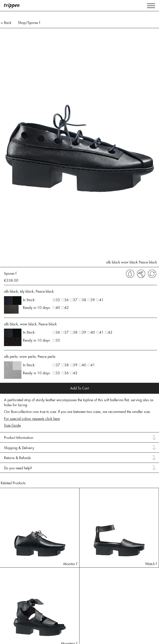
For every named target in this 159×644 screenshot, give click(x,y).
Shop (22, 23)
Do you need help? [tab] (18, 468)
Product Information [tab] (19, 438)
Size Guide (12, 425)
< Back (6, 23)
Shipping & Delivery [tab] (19, 448)
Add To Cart (79, 388)
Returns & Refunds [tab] (17, 458)
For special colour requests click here (32, 419)
